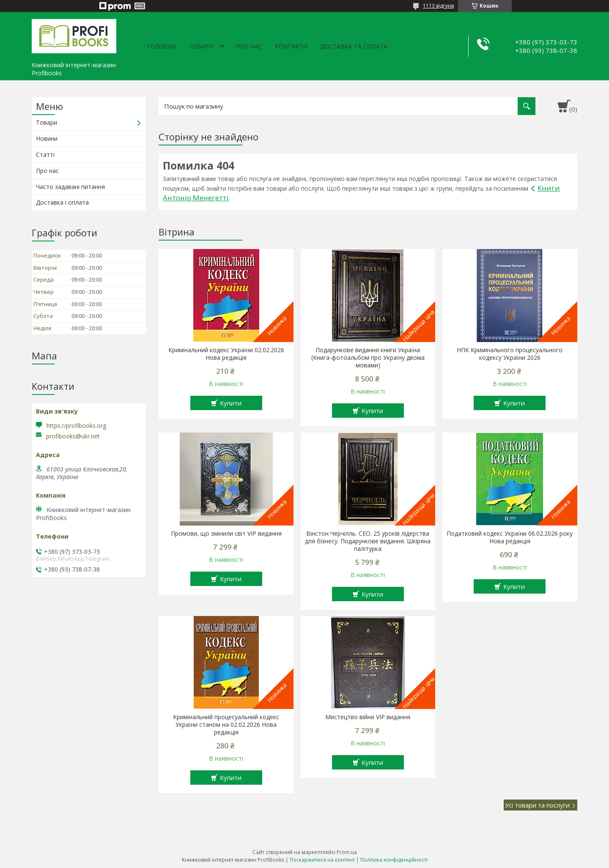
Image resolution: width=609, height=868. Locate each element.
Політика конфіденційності (394, 860)
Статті (45, 155)
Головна (162, 46)
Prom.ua (347, 852)
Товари (201, 46)
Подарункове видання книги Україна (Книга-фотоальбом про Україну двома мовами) (368, 358)
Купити (231, 403)
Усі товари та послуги (537, 805)
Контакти (291, 46)
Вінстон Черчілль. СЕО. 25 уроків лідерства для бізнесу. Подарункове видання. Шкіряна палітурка (368, 541)
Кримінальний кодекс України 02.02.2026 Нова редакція (226, 354)
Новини (47, 138)
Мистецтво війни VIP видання (368, 717)
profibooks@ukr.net (73, 436)
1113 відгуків (438, 6)
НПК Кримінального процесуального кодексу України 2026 (510, 354)
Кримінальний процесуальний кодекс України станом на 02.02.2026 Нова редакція (226, 725)
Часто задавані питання (70, 187)
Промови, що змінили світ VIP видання (226, 534)
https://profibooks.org (76, 426)
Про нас (249, 46)
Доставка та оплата (354, 46)
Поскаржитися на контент (322, 860)
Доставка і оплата (62, 202)
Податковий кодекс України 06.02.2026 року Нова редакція (510, 537)
